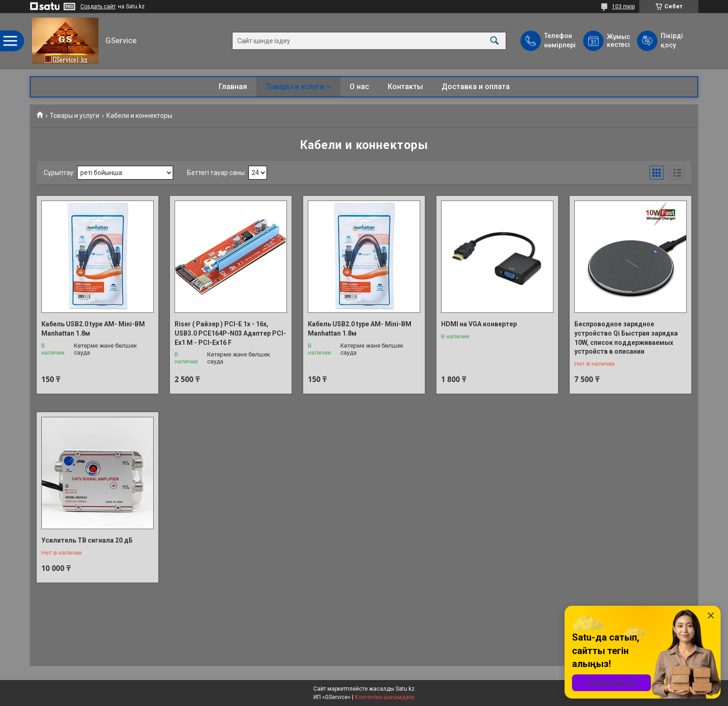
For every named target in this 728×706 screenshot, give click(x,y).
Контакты (405, 87)
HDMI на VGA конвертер (479, 324)
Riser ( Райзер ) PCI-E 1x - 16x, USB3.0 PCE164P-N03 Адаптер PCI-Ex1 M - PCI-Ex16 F (230, 333)
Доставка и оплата (476, 87)
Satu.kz (405, 689)
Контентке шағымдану (385, 697)
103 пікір (623, 6)
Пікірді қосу (672, 40)
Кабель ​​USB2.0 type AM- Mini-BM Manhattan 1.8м (93, 329)
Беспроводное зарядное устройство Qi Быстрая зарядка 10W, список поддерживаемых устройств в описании (626, 338)
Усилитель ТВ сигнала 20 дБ (87, 540)
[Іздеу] (494, 41)
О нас (359, 87)
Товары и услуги (295, 87)
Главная (233, 87)
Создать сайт (98, 6)
